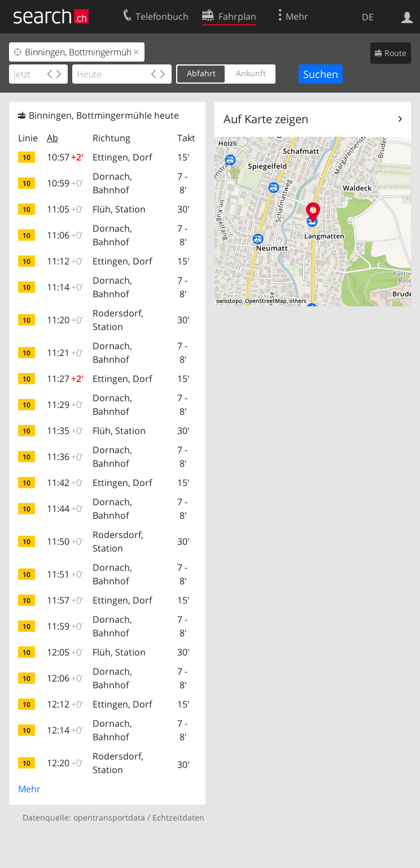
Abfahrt (201, 73)
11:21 (65, 353)
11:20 (65, 320)
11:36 (65, 457)
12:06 (65, 678)
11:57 (65, 600)
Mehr (29, 789)
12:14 (65, 730)
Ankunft (251, 73)
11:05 (65, 209)
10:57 (65, 157)
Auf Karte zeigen (266, 119)
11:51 (65, 574)
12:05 (65, 652)
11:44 (65, 509)
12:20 (65, 763)
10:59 (65, 183)
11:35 (65, 431)
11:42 (65, 483)
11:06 (65, 235)
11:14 (65, 287)
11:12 (65, 261)
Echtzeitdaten (178, 817)
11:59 (65, 626)
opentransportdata (109, 817)
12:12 (65, 704)
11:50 (65, 541)
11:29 (65, 405)
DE (368, 17)
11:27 (65, 379)
